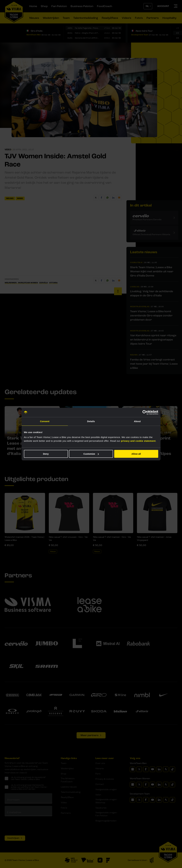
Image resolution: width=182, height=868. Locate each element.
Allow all (136, 454)
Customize (91, 454)
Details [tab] (91, 421)
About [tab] (137, 421)
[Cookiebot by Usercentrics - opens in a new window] (145, 412)
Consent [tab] (45, 421)
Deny (46, 454)
